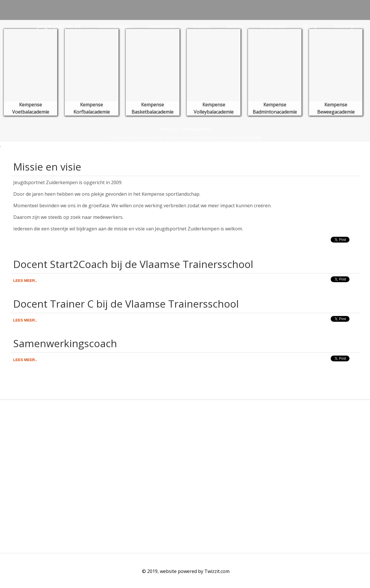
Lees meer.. (25, 281)
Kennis (235, 26)
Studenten (273, 26)
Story (310, 26)
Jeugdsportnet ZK (59, 26)
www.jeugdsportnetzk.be (33, 466)
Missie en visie (47, 167)
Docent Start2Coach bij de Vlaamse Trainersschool (133, 264)
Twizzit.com (217, 571)
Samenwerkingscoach (65, 343)
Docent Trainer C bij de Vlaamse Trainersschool (126, 304)
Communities (115, 26)
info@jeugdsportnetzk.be (33, 459)
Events (201, 26)
